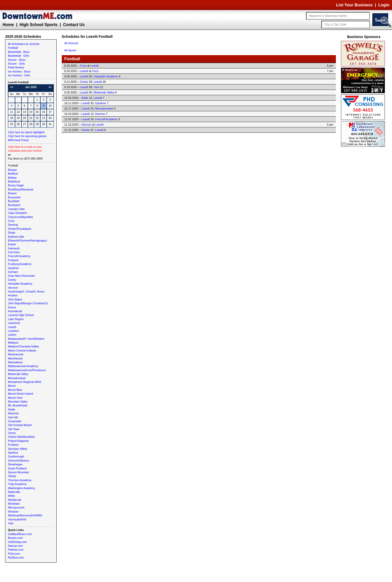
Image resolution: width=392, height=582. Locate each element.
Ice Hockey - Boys (19, 71)
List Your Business (354, 5)
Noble (12, 409)
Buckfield (14, 201)
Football (13, 48)
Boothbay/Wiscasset (21, 189)
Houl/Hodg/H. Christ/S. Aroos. (27, 292)
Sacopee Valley (18, 449)
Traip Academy (17, 484)
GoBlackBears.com (20, 534)
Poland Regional (18, 441)
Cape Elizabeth (17, 213)
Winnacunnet (16, 507)
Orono (12, 433)
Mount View (15, 398)
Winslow (13, 512)
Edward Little (16, 237)
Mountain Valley (18, 402)
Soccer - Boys (17, 60)
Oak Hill (13, 417)
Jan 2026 (31, 87)
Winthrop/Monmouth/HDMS (25, 515)
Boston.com (15, 538)
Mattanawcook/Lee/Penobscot (27, 370)
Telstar (12, 476)
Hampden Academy (20, 284)
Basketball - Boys (19, 52)
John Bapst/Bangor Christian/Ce (28, 303)
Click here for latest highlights (26, 132)
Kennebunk (15, 311)
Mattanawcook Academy (23, 366)
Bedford (13, 174)
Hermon (13, 288)
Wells (11, 496)
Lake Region (16, 319)
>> (50, 87)
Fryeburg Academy (20, 264)
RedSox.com (16, 557)
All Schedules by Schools (24, 44)
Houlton (13, 295)
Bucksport (14, 205)
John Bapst (15, 299)
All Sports (70, 50)
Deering (13, 225)
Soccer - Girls (16, 64)
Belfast (12, 178)
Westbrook (15, 500)
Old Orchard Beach (20, 425)
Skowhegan (15, 464)
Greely (12, 280)
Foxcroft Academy (19, 256)
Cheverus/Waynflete (21, 217)
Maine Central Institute (22, 350)
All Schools (71, 43)
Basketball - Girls (18, 56)
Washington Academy (21, 488)
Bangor (12, 170)
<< (12, 87)
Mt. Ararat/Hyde (18, 405)
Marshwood (15, 358)
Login (384, 5)
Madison (13, 343)
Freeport (13, 260)
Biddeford (14, 181)
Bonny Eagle (16, 185)
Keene (12, 307)
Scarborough (16, 456)
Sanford (13, 453)
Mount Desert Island (20, 394)
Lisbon (12, 335)
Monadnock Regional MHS (25, 382)
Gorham (13, 272)
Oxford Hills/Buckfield (21, 437)
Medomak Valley (18, 374)
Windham (14, 504)
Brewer (12, 193)
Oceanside (15, 421)
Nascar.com (15, 546)
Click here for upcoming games (27, 136)
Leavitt (12, 327)
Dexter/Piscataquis (20, 229)
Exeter (12, 244)
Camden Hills (16, 209)
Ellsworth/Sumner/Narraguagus (27, 240)
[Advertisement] (364, 225)
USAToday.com (17, 542)
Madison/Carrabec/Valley (23, 346)
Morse (12, 386)
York (11, 523)
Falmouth (14, 248)
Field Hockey (16, 67)
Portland (13, 445)
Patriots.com (16, 550)
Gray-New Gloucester (21, 276)
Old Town (14, 429)
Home (8, 25)
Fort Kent (14, 252)
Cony (11, 221)
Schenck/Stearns (18, 460)
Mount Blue (15, 390)
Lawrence (14, 323)
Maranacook (16, 354)
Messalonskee (17, 378)
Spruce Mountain (18, 472)
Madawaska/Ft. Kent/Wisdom (26, 339)
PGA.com (14, 554)
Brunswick (14, 197)
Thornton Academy (20, 480)
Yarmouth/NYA (17, 519)
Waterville (14, 492)
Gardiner (13, 268)
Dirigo (12, 233)
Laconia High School (21, 315)
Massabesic (15, 362)
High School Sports (39, 25)
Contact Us (74, 25)
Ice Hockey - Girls (19, 75)
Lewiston (13, 331)
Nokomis (13, 413)
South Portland (17, 468)
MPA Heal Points (18, 140)
